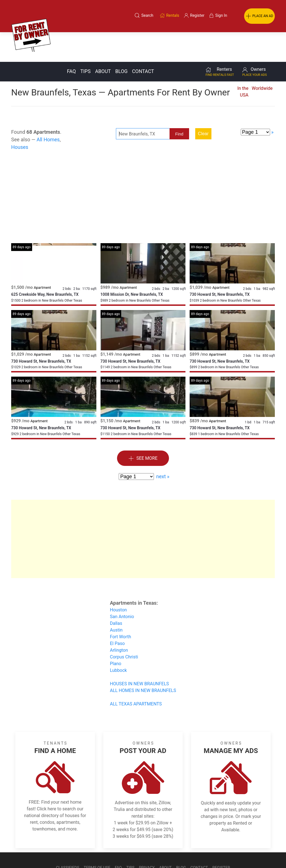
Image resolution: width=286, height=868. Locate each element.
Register (221, 838)
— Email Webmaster (264, 852)
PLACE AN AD (259, 16)
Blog (121, 42)
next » (163, 447)
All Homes (48, 110)
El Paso (117, 614)
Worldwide (262, 59)
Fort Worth (121, 607)
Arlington (119, 620)
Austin (116, 600)
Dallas (116, 594)
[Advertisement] (143, 169)
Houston (119, 580)
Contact (143, 42)
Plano (116, 634)
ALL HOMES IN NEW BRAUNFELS (143, 661)
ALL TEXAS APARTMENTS (136, 674)
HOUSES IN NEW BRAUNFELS (140, 654)
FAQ (71, 42)
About (103, 42)
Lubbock (119, 641)
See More (143, 429)
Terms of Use (97, 838)
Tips (86, 42)
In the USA (243, 62)
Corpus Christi (124, 627)
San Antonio (122, 587)
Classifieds (67, 838)
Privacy (147, 838)
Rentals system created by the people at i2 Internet (202, 852)
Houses (20, 117)
